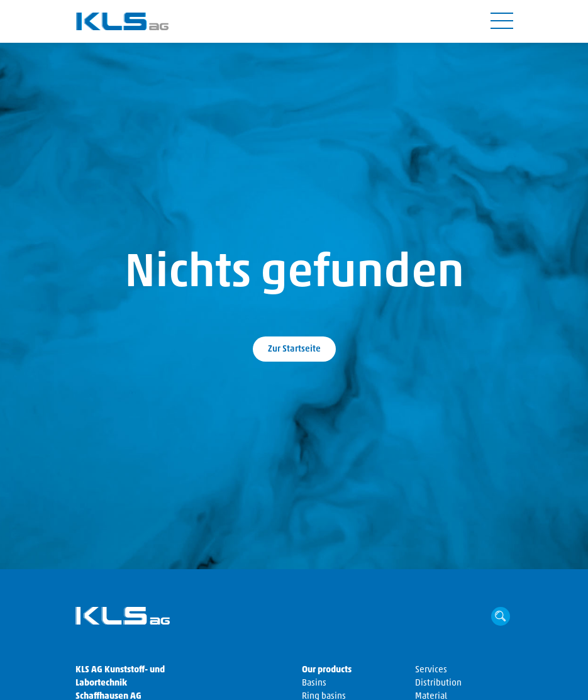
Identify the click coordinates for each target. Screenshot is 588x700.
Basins (314, 683)
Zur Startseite (294, 349)
